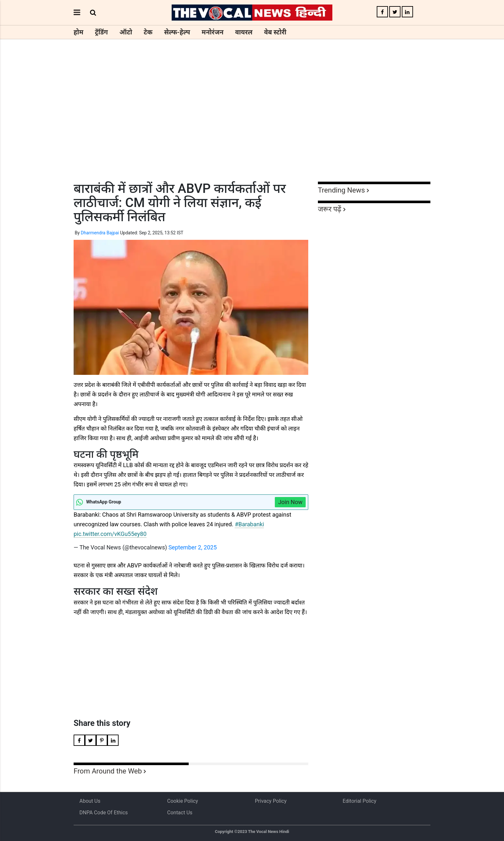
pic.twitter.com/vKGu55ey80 (110, 534)
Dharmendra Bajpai (100, 233)
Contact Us (180, 813)
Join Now (290, 502)
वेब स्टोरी (275, 32)
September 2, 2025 (193, 547)
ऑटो (126, 32)
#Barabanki (249, 524)
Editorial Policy (360, 801)
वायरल (244, 32)
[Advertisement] (252, 122)
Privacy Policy (271, 801)
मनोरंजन (212, 32)
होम (78, 32)
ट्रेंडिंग (101, 32)
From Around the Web (108, 771)
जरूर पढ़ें (330, 209)
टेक (148, 32)
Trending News (341, 190)
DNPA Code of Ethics (104, 813)
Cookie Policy (183, 801)
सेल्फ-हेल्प (177, 32)
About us (90, 801)
